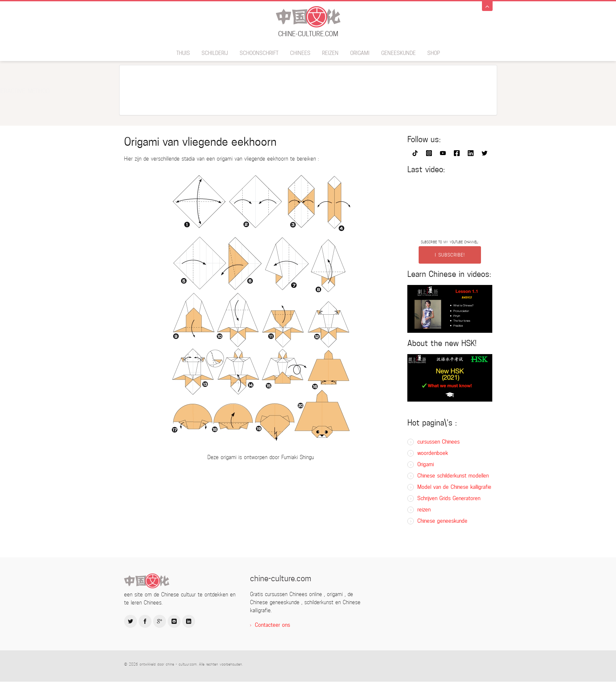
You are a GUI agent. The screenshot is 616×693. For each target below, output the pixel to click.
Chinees (300, 53)
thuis (183, 53)
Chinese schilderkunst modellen (453, 476)
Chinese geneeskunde (442, 521)
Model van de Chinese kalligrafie (454, 487)
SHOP (434, 53)
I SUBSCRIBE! (450, 255)
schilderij (215, 53)
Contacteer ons (272, 625)
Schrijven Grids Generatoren (449, 498)
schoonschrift (259, 53)
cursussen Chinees (439, 442)
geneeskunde (398, 53)
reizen (330, 53)
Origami (360, 53)
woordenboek (433, 453)
